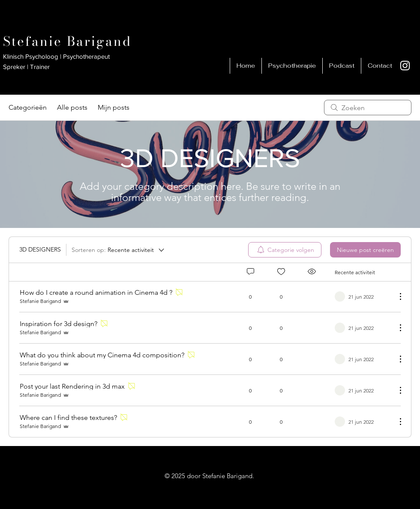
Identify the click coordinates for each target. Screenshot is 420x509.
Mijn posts (114, 107)
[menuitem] (285, 250)
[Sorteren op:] (118, 250)
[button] (342, 66)
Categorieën (28, 107)
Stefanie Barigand (67, 41)
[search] (368, 108)
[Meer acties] (396, 296)
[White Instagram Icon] (405, 66)
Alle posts (72, 107)
